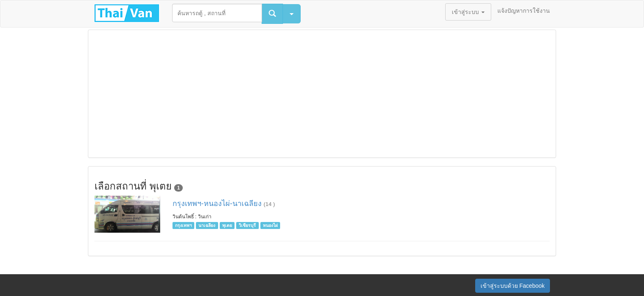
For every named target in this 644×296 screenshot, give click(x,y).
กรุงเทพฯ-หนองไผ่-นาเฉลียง (218, 203)
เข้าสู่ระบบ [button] (468, 12)
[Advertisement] (322, 94)
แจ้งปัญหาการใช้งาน (524, 11)
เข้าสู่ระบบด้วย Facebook (513, 286)
